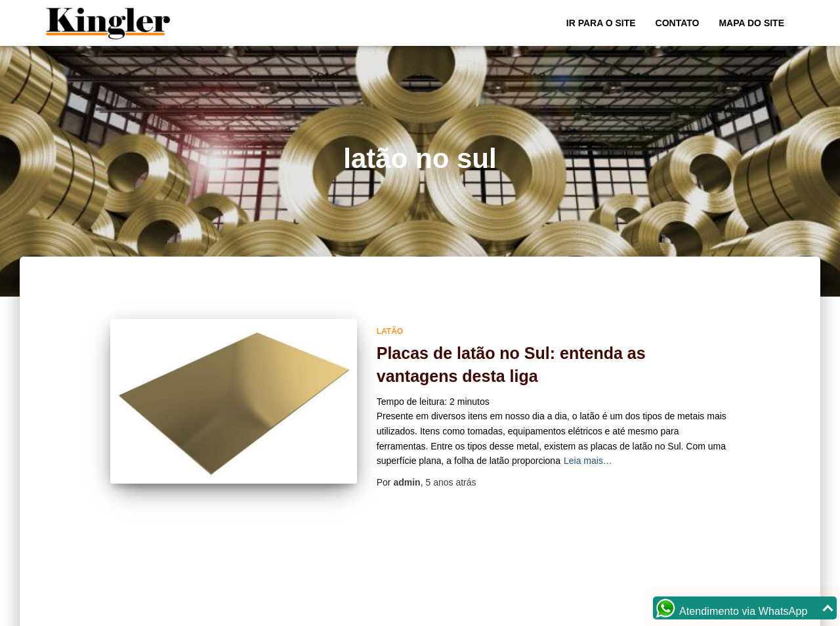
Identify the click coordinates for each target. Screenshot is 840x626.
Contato (678, 23)
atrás (451, 482)
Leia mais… (588, 461)
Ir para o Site (601, 23)
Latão (390, 331)
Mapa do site (751, 23)
